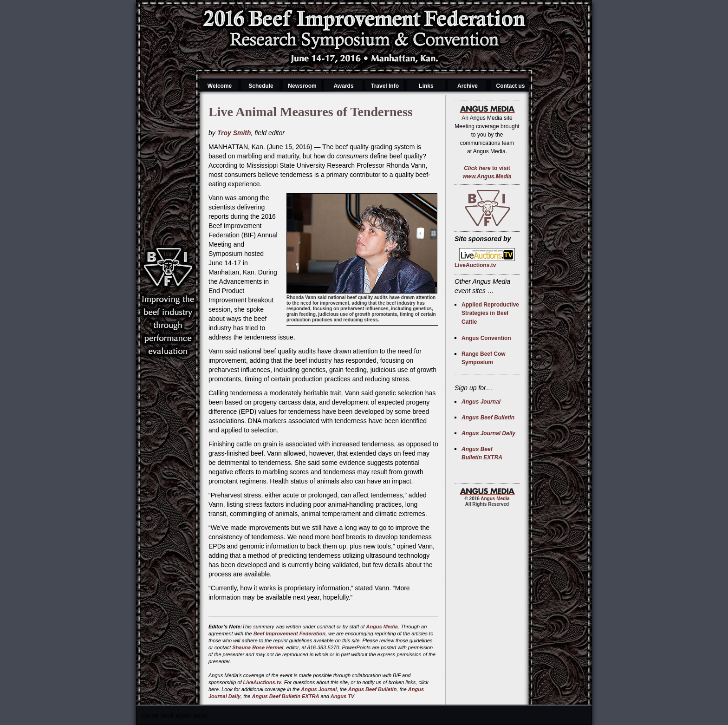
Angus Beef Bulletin (373, 689)
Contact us (510, 86)
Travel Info (385, 86)
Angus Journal (319, 689)
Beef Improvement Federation (289, 634)
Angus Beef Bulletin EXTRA (286, 696)
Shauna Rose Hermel (258, 647)
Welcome (220, 86)
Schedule (261, 86)
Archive (468, 86)
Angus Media (382, 627)
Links (426, 86)
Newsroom (302, 86)
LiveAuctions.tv (262, 682)
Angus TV (342, 696)
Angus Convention (486, 338)
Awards (343, 86)
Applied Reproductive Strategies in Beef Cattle (490, 313)
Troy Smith (234, 133)
